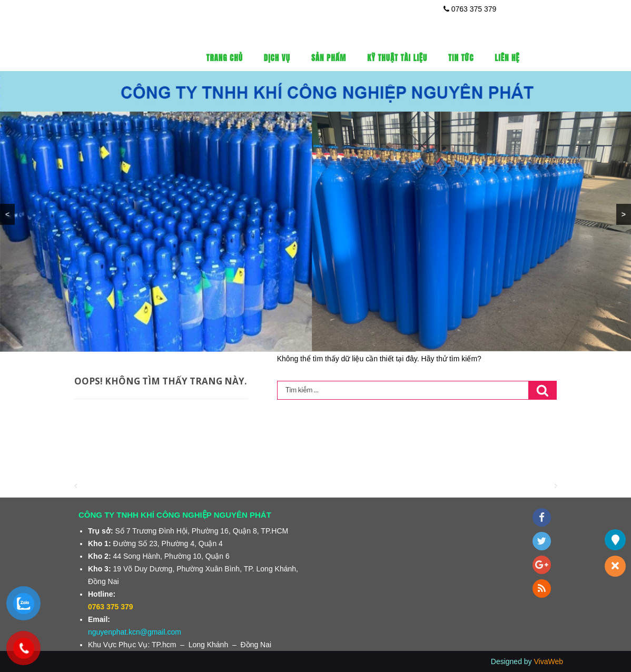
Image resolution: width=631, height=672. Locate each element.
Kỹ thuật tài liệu (397, 58)
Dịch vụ (277, 58)
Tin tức (461, 58)
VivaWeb (548, 661)
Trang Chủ (225, 58)
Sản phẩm (329, 58)
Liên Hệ (507, 58)
